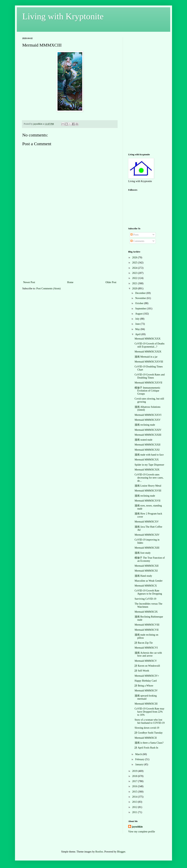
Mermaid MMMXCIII (146, 704)
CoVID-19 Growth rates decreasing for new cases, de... (149, 478)
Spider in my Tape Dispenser (149, 465)
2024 (135, 268)
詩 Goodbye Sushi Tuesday (149, 733)
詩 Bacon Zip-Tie (144, 643)
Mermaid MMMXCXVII (147, 501)
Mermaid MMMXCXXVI (148, 415)
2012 (135, 807)
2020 (135, 289)
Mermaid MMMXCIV (146, 691)
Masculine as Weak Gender (149, 581)
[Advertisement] (70, 253)
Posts (134, 235)
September (141, 309)
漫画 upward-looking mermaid (146, 697)
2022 (135, 278)
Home (70, 282)
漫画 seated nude (143, 440)
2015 (135, 792)
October (140, 303)
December (141, 293)
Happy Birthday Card (146, 681)
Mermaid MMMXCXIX (147, 470)
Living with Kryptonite (63, 16)
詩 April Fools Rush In (146, 748)
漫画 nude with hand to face (149, 455)
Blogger (121, 852)
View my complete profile (142, 832)
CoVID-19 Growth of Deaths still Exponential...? (150, 345)
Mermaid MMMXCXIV (147, 535)
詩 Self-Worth (142, 671)
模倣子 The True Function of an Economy (150, 559)
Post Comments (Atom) (48, 289)
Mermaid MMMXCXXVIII (149, 362)
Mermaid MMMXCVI (146, 648)
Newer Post (29, 282)
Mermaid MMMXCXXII (147, 445)
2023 (135, 273)
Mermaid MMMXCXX (147, 460)
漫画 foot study (143, 553)
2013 (135, 802)
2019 (135, 771)
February (140, 759)
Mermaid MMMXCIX (146, 612)
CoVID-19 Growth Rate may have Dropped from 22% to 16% (149, 712)
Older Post (111, 282)
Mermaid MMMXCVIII (147, 625)
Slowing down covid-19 (147, 728)
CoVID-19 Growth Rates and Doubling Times (150, 376)
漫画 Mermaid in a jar (146, 357)
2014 (135, 797)
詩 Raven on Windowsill (147, 666)
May (138, 329)
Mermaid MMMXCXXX (148, 339)
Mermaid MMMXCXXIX (148, 352)
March (139, 754)
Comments (137, 241)
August (139, 314)
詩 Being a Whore (144, 686)
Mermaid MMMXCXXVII (148, 383)
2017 (135, 781)
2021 (135, 283)
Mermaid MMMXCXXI (147, 450)
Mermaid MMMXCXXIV (148, 430)
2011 (135, 812)
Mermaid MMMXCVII (147, 630)
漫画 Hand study (143, 576)
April (138, 334)
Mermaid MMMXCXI (146, 571)
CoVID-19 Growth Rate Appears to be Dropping (148, 592)
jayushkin (137, 827)
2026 (135, 257)
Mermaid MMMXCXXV (148, 420)
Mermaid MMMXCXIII (147, 548)
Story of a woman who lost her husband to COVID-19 (150, 721)
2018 (135, 776)
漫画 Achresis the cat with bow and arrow (148, 654)
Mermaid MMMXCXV (147, 522)
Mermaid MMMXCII (146, 738)
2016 (135, 786)
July (138, 319)
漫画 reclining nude (145, 425)
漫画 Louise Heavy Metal (148, 486)
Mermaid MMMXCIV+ (147, 676)
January (139, 764)
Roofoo (99, 852)
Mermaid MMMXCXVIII (148, 491)
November (141, 298)
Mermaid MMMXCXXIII (148, 435)
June (138, 324)
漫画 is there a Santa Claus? (149, 743)
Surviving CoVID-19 (145, 599)
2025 (135, 263)
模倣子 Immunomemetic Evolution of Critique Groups (147, 391)
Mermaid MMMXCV (146, 661)
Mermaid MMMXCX (146, 586)
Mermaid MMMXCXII (147, 566)
